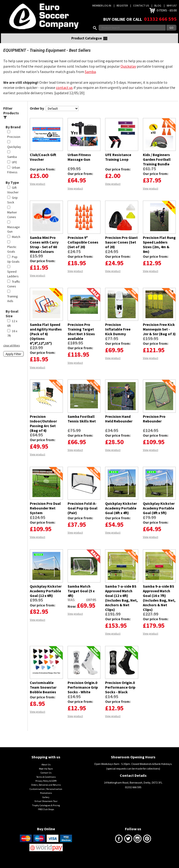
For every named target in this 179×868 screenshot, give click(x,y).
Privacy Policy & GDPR (46, 787)
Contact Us (141, 5)
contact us (64, 93)
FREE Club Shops (46, 815)
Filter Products (11, 118)
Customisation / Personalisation (46, 795)
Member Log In (102, 5)
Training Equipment (48, 56)
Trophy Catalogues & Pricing (46, 811)
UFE (14, 168)
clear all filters (12, 351)
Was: (71, 606)
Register (122, 5)
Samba (90, 77)
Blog (158, 5)
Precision (14, 143)
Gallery (46, 803)
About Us (46, 770)
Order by (37, 114)
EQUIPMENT (15, 56)
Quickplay (128, 72)
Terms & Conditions (46, 783)
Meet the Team (46, 774)
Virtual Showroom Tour (46, 807)
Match (16, 243)
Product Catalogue (89, 44)
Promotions (46, 799)
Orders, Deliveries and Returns (46, 791)
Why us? (172, 5)
